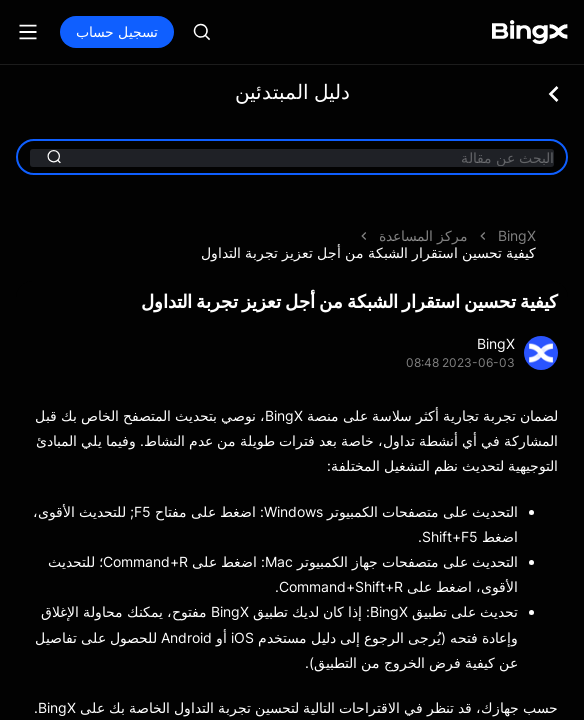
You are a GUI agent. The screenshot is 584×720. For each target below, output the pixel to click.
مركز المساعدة (423, 235)
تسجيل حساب (117, 31)
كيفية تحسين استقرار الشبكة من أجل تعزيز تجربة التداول (368, 252)
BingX (517, 235)
